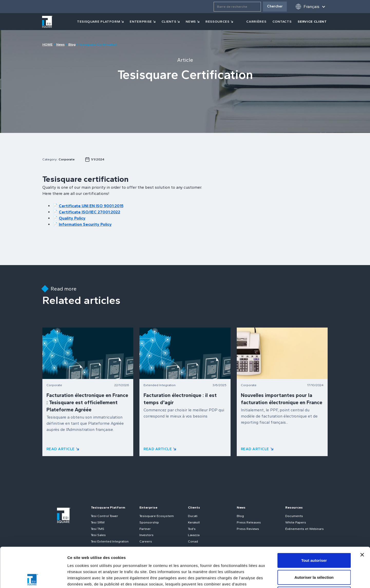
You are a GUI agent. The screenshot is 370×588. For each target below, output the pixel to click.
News (60, 44)
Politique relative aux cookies (172, 557)
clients (169, 21)
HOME (48, 44)
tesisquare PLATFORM (99, 21)
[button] (310, 7)
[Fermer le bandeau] (362, 515)
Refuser (314, 554)
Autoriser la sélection (314, 537)
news (191, 21)
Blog (72, 44)
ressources (217, 21)
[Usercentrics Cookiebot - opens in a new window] (33, 578)
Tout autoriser (314, 521)
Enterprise (141, 21)
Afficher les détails (283, 578)
